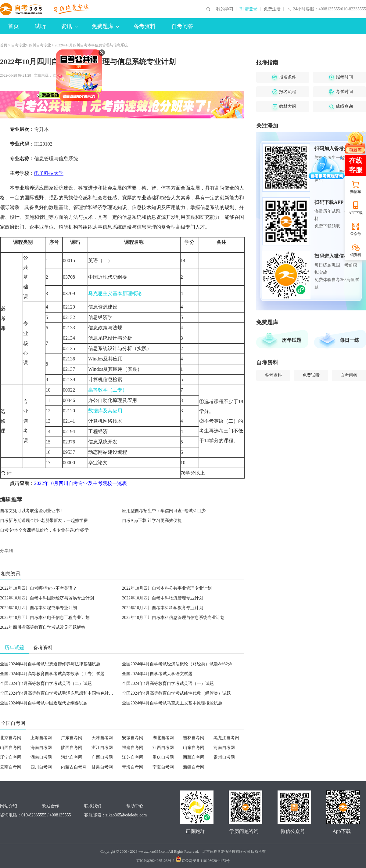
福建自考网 (133, 748)
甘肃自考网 (102, 767)
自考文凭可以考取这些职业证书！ (32, 511)
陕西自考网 (72, 748)
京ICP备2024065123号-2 (155, 861)
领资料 (356, 255)
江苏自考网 (133, 757)
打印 (95, 75)
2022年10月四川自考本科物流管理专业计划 (163, 598)
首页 (13, 26)
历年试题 (292, 340)
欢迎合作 (51, 806)
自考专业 (19, 45)
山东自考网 (194, 748)
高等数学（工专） (108, 390)
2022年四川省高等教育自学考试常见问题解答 (43, 627)
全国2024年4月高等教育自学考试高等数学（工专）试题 (52, 674)
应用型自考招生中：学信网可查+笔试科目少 (164, 511)
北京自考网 (11, 738)
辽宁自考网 (11, 757)
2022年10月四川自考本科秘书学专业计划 (38, 608)
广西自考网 (102, 757)
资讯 (69, 26)
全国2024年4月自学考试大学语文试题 (157, 674)
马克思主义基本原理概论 (115, 293)
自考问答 (182, 26)
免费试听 (311, 375)
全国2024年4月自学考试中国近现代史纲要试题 (44, 703)
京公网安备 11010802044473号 (203, 861)
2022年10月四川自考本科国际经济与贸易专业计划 (47, 598)
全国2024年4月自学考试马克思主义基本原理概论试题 (172, 703)
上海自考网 (41, 738)
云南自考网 (11, 767)
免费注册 (272, 9)
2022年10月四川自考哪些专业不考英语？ (38, 588)
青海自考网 (133, 767)
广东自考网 (72, 738)
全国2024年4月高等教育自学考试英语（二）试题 (46, 684)
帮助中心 (135, 806)
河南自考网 (224, 748)
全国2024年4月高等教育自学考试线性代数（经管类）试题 (176, 693)
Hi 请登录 (249, 9)
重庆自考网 (163, 757)
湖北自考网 (163, 738)
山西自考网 (11, 748)
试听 (40, 26)
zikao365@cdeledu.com (126, 815)
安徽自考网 (133, 738)
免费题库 (105, 26)
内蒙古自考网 (74, 767)
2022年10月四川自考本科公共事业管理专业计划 (167, 588)
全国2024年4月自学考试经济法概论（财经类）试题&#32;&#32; (181, 664)
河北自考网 (72, 757)
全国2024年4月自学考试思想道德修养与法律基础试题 (50, 664)
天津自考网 (102, 738)
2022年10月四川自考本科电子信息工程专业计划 (45, 618)
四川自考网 (41, 767)
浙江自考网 (102, 748)
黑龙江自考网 (226, 738)
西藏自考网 (194, 757)
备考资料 (145, 26)
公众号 (356, 234)
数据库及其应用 (105, 411)
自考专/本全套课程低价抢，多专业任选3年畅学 (44, 530)
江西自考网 (163, 748)
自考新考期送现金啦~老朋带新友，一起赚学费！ (46, 521)
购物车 (356, 192)
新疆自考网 (194, 767)
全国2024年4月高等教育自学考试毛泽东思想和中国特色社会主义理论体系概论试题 (78, 693)
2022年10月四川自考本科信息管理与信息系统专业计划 (173, 618)
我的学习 (225, 9)
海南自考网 (41, 748)
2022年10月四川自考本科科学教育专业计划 (163, 608)
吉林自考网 (194, 738)
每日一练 (350, 340)
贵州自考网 (224, 757)
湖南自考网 (41, 757)
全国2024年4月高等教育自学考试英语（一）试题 (168, 684)
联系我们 (93, 806)
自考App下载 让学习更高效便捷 (152, 521)
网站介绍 (9, 806)
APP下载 (356, 213)
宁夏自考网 (163, 767)
